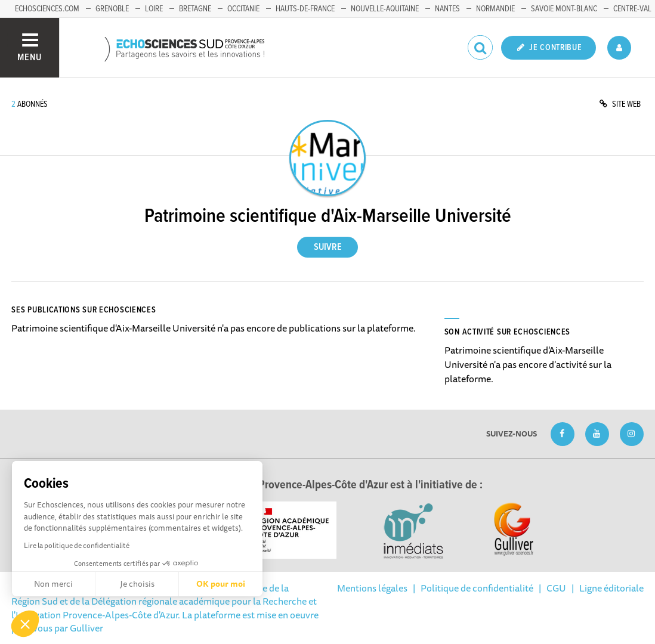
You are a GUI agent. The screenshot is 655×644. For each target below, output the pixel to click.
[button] (25, 624)
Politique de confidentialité (477, 588)
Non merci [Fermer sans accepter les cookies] (53, 584)
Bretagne (195, 9)
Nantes (447, 9)
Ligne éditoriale (611, 588)
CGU (556, 588)
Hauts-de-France (305, 9)
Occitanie (243, 9)
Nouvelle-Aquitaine (385, 9)
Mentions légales (372, 588)
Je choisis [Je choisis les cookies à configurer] (137, 584)
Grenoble (112, 9)
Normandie (495, 9)
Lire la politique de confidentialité (77, 545)
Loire (154, 9)
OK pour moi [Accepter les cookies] (221, 584)
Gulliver (86, 628)
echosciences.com (47, 9)
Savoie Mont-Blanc (564, 9)
